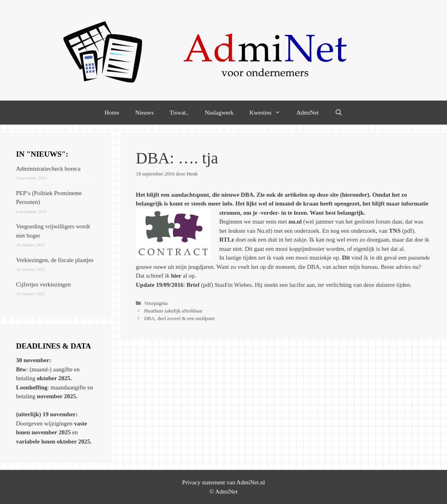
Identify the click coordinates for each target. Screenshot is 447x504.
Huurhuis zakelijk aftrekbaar (173, 311)
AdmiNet (308, 113)
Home (112, 113)
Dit (346, 258)
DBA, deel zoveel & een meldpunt (179, 319)
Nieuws (145, 113)
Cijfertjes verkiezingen (43, 284)
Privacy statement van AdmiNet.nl (224, 482)
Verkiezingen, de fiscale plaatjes (55, 260)
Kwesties (269, 113)
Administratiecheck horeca (48, 169)
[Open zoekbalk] (339, 113)
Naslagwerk (219, 113)
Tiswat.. (179, 113)
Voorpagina (156, 303)
